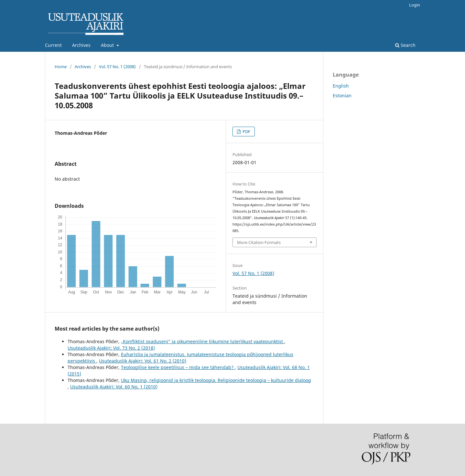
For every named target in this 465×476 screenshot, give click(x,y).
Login (415, 5)
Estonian (342, 95)
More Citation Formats (259, 242)
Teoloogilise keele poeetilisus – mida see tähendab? (178, 367)
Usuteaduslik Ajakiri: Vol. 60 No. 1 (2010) (114, 387)
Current (53, 45)
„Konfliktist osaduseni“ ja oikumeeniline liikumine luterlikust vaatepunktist (203, 341)
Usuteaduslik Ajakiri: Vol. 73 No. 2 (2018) (111, 348)
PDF (246, 132)
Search (405, 45)
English (341, 86)
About (108, 45)
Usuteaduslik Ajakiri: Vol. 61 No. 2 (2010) (143, 361)
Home (61, 67)
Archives (81, 45)
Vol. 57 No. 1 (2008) (117, 67)
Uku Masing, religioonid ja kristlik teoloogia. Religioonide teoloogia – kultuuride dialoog (216, 380)
